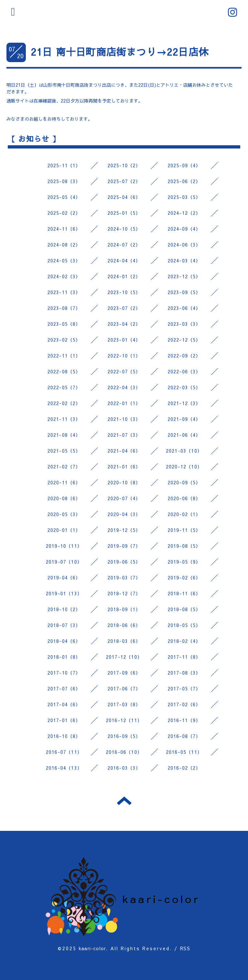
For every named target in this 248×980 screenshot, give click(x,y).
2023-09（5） (184, 292)
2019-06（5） (124, 562)
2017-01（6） (64, 720)
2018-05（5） (184, 625)
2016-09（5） (124, 736)
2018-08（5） (184, 609)
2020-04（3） (124, 514)
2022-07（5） (124, 371)
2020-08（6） (64, 498)
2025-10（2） (124, 165)
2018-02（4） (184, 641)
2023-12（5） (184, 276)
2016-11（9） (184, 720)
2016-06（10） (124, 752)
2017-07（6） (64, 688)
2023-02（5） (64, 340)
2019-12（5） (124, 530)
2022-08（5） (64, 371)
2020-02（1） (184, 514)
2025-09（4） (184, 165)
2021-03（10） (184, 451)
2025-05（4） (64, 197)
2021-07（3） (124, 435)
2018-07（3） (64, 625)
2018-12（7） (124, 593)
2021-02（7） (64, 467)
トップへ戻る (124, 801)
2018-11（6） (184, 593)
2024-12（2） (184, 213)
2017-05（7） (184, 688)
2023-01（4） (124, 340)
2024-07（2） (124, 245)
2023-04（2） (124, 324)
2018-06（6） (124, 625)
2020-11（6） (64, 482)
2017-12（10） (124, 657)
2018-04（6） (64, 641)
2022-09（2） (184, 356)
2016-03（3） (124, 768)
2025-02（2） (64, 213)
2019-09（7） (124, 546)
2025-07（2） (124, 181)
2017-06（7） (124, 688)
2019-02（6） (184, 578)
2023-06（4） (184, 308)
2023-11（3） (64, 292)
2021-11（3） (64, 419)
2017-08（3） (184, 673)
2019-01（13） (64, 593)
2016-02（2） (184, 768)
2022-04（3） (124, 387)
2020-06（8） (184, 498)
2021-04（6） (124, 451)
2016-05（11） (184, 752)
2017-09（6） (124, 673)
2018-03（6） (124, 641)
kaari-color (92, 948)
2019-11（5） (184, 530)
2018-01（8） (64, 657)
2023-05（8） (64, 324)
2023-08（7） (64, 308)
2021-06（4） (184, 435)
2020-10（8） (124, 482)
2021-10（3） (124, 419)
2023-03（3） (184, 324)
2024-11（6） (64, 229)
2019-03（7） (124, 578)
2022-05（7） (64, 387)
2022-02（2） (64, 403)
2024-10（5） (124, 229)
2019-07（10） (64, 562)
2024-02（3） (64, 276)
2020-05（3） (64, 514)
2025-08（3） (64, 181)
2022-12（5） (184, 340)
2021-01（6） (124, 467)
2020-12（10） (184, 467)
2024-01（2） (124, 276)
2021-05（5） (64, 451)
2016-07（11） (64, 752)
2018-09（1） (124, 609)
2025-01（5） (124, 213)
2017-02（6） (184, 704)
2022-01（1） (124, 403)
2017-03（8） (124, 704)
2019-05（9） (184, 562)
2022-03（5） (184, 387)
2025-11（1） (64, 165)
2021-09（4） (184, 419)
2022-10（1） (124, 356)
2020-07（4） (124, 498)
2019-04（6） (64, 578)
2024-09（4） (184, 229)
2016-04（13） (64, 768)
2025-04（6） (124, 197)
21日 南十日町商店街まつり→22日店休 (120, 52)
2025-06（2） (184, 181)
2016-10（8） (64, 736)
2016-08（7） (184, 736)
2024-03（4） (184, 260)
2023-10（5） (124, 292)
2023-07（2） (124, 308)
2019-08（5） (184, 546)
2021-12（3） (184, 403)
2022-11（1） (64, 356)
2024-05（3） (64, 260)
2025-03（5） (184, 197)
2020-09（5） (184, 482)
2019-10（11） (64, 546)
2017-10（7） (64, 673)
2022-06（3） (184, 371)
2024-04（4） (124, 260)
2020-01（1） (64, 530)
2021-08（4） (64, 435)
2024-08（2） (64, 245)
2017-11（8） (184, 657)
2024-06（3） (184, 245)
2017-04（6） (64, 704)
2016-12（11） (124, 720)
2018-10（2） (64, 609)
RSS (185, 948)
